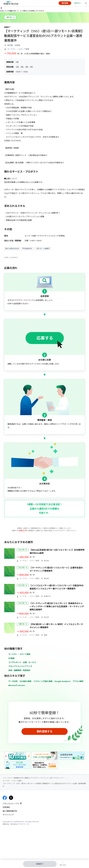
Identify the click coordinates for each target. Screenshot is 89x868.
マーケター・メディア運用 (19, 654)
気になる (63, 865)
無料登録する (45, 731)
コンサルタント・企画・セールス (22, 662)
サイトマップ (8, 815)
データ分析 (13, 681)
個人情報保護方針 (10, 811)
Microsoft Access (17, 685)
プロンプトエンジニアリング (20, 666)
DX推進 (11, 658)
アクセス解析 (78, 681)
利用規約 (6, 807)
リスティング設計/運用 (43, 681)
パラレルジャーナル (11, 804)
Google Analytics (63, 681)
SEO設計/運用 (25, 681)
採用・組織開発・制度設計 (19, 670)
